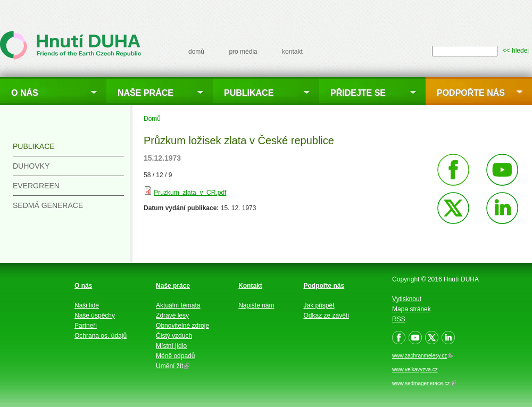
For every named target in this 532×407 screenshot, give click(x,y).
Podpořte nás (471, 93)
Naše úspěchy (95, 315)
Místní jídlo (171, 346)
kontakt (292, 52)
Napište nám (256, 305)
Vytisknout (407, 299)
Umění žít (173, 366)
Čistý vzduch (174, 336)
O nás (25, 93)
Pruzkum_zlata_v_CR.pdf (190, 193)
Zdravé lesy (172, 315)
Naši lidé (87, 305)
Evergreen (36, 186)
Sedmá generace (48, 205)
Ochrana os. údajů (101, 336)
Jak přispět (319, 305)
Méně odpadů (175, 356)
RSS (399, 319)
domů (196, 52)
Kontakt (250, 286)
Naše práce (146, 93)
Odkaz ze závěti (326, 315)
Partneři (86, 326)
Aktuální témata (178, 305)
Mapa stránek (412, 309)
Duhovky (31, 166)
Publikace (249, 93)
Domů (152, 119)
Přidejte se (358, 93)
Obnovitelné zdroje (182, 326)
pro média (243, 52)
